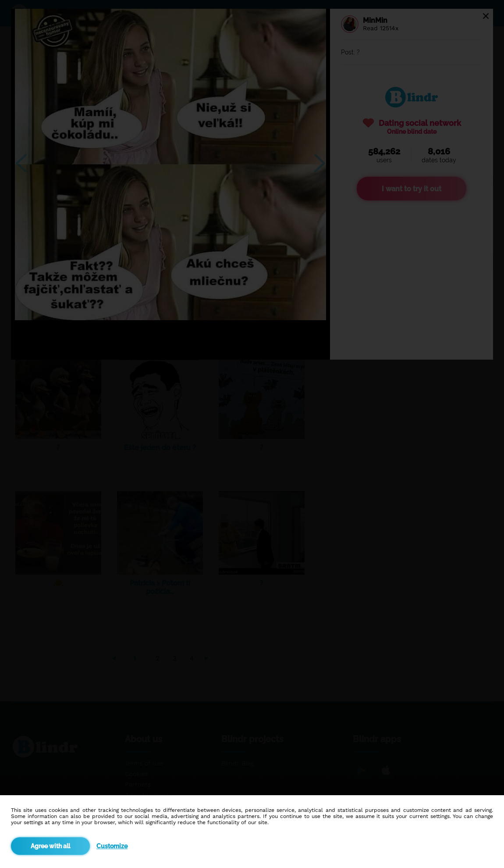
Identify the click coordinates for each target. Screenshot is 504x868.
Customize (112, 846)
